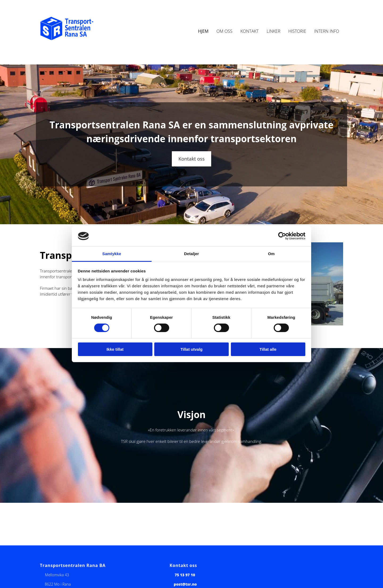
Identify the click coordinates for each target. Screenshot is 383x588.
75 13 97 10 (185, 575)
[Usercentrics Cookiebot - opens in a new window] (282, 236)
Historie (297, 31)
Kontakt (250, 31)
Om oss (224, 31)
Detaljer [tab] (191, 254)
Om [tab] (271, 254)
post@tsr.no (185, 584)
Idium (138, 11)
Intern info (327, 31)
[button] (192, 159)
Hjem (203, 31)
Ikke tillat (115, 349)
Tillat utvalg (191, 349)
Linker (273, 31)
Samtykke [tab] (112, 254)
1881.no (164, 11)
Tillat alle (268, 349)
